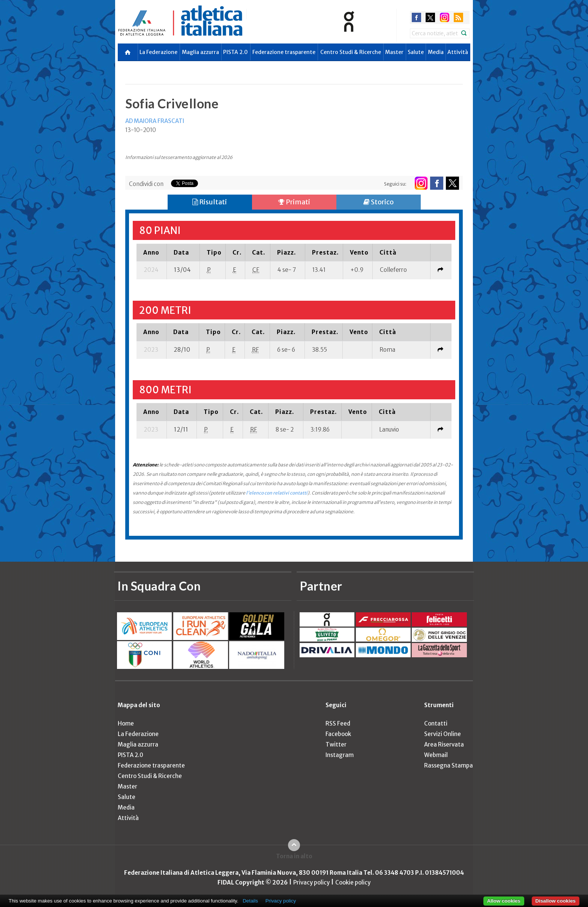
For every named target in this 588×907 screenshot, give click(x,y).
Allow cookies (504, 901)
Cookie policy (353, 882)
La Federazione (158, 52)
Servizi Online (442, 734)
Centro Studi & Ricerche (351, 52)
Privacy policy (311, 882)
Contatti (436, 723)
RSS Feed (338, 723)
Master (394, 52)
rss (458, 17)
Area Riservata (444, 744)
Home (126, 723)
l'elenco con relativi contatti (277, 493)
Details (250, 901)
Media (436, 52)
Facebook (338, 734)
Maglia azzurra (200, 52)
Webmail (436, 755)
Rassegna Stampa (448, 765)
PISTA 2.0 (235, 52)
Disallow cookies (556, 901)
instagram (445, 17)
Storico (379, 202)
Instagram (340, 755)
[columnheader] (152, 252)
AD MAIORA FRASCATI (155, 121)
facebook (416, 17)
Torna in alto (294, 856)
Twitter (336, 744)
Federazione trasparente (284, 52)
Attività (458, 52)
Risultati (210, 202)
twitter (430, 17)
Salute (416, 52)
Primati (294, 202)
